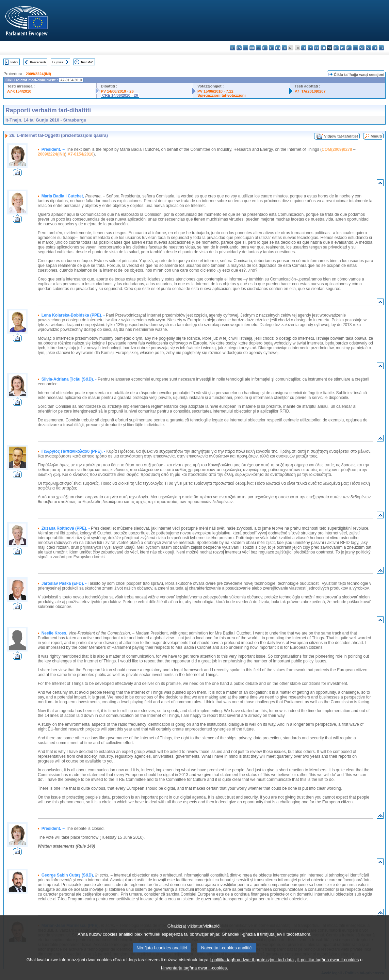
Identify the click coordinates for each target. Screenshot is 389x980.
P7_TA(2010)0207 (310, 91)
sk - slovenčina (362, 48)
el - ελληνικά (271, 48)
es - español (239, 48)
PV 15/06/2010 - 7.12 (215, 91)
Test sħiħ (87, 62)
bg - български (233, 48)
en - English (278, 48)
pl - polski (343, 48)
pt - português (349, 48)
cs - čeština (246, 48)
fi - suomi (375, 48)
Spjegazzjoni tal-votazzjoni (222, 95)
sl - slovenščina (368, 48)
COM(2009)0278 (337, 149)
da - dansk (252, 48)
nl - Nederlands (336, 48)
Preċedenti (38, 62)
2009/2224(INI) (38, 74)
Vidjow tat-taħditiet (341, 136)
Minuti (376, 136)
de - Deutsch (258, 48)
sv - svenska (381, 48)
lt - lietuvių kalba (317, 48)
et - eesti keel (265, 48)
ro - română (355, 48)
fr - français (284, 48)
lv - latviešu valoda (310, 48)
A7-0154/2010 (19, 91)
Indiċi (14, 62)
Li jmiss (58, 62)
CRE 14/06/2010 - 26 (120, 95)
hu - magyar (323, 48)
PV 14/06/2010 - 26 (117, 91)
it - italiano (304, 48)
